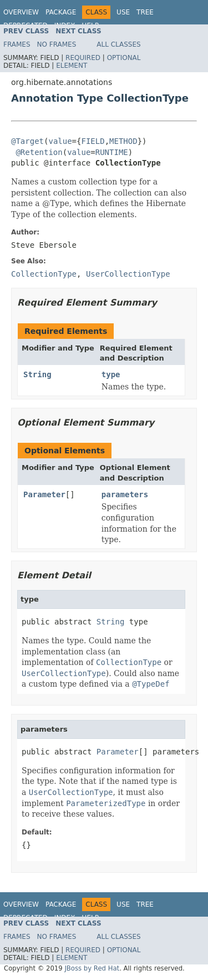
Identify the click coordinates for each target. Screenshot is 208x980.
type (111, 374)
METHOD (123, 141)
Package (61, 12)
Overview (21, 12)
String (37, 374)
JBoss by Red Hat (92, 968)
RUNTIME (112, 152)
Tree (145, 12)
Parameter (44, 494)
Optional (124, 58)
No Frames (57, 44)
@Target (27, 141)
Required (83, 58)
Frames (17, 44)
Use (123, 12)
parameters (125, 494)
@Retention (39, 152)
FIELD (93, 141)
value (60, 141)
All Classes (118, 44)
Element (72, 66)
